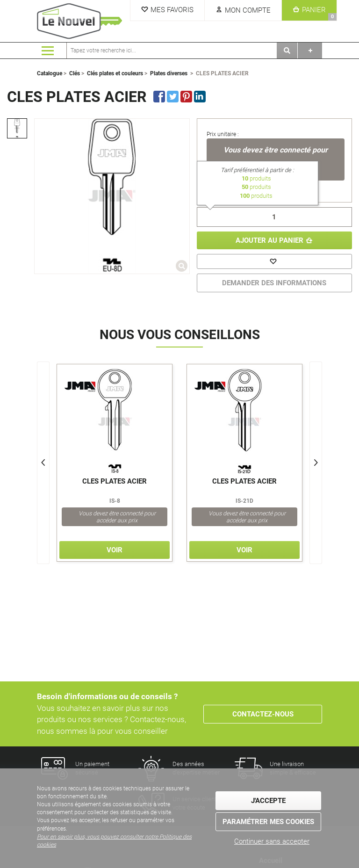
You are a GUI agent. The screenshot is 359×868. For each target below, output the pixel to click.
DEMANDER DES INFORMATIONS (274, 283)
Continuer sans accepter (272, 841)
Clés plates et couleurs (115, 73)
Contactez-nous (263, 714)
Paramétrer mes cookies (268, 821)
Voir (115, 550)
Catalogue (50, 73)
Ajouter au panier (269, 240)
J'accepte (268, 800)
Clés (75, 73)
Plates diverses (169, 73)
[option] (17, 128)
